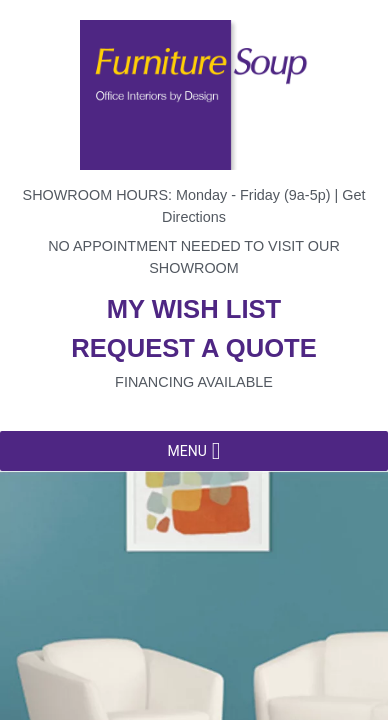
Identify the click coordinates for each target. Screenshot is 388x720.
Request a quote (194, 348)
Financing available (194, 382)
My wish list (194, 309)
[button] (186, 451)
